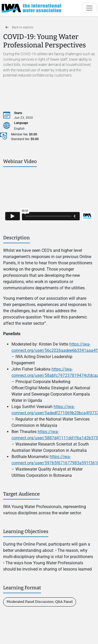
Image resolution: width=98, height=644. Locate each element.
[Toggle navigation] (89, 8)
